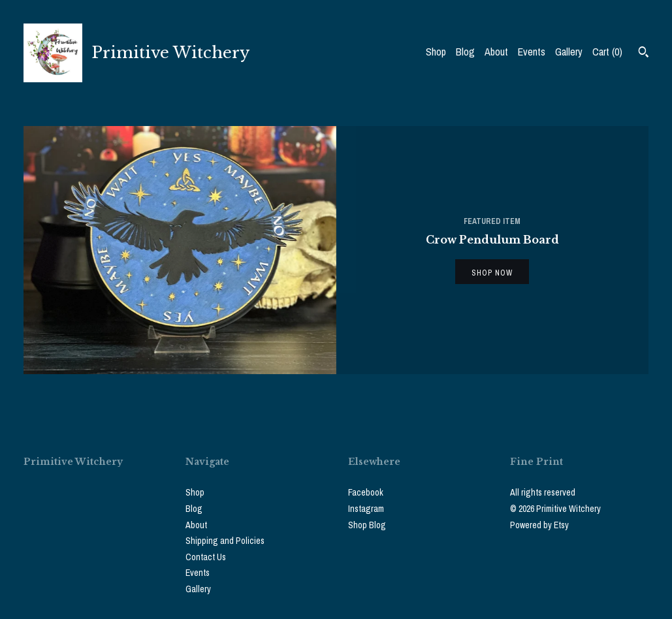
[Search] (644, 54)
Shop (436, 52)
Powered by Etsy (539, 525)
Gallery (569, 52)
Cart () (607, 52)
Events (532, 52)
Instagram (366, 509)
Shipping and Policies (225, 541)
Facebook (366, 492)
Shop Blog (367, 525)
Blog (465, 52)
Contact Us (206, 557)
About (496, 52)
